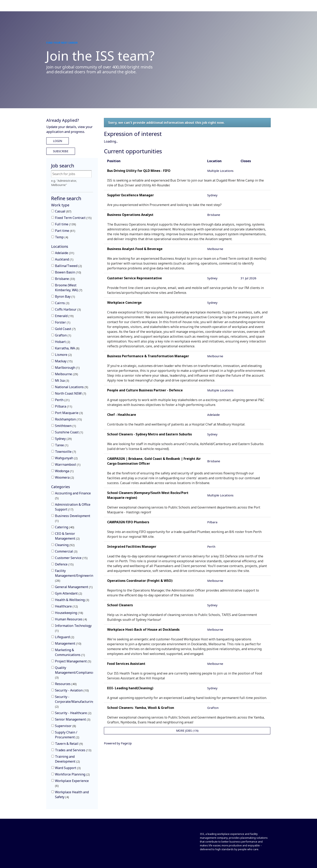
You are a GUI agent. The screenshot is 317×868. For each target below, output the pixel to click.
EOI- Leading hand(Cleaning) (130, 688)
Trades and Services (73, 750)
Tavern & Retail (69, 744)
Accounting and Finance (73, 495)
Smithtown (66, 426)
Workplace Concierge (124, 303)
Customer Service (71, 558)
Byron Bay (65, 296)
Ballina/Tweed (68, 266)
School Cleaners (120, 605)
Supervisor (66, 726)
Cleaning (65, 545)
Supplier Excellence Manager (130, 195)
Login (58, 141)
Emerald (64, 316)
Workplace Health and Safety (72, 794)
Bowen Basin (68, 272)
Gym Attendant (69, 593)
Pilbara (64, 406)
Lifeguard (65, 637)
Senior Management (73, 719)
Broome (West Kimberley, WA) (69, 288)
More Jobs (187, 731)
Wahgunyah (66, 458)
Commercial (66, 551)
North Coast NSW (71, 393)
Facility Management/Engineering (75, 575)
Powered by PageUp (118, 743)
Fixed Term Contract (73, 218)
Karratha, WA (67, 348)
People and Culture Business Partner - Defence (145, 390)
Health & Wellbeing (72, 600)
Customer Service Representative (135, 278)
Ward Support (68, 768)
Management (68, 643)
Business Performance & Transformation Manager (148, 356)
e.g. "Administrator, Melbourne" (64, 183)
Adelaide (65, 253)
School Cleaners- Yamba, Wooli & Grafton (141, 708)
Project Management (73, 661)
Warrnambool (68, 464)
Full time (66, 224)
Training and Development (67, 759)
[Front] (60, 834)
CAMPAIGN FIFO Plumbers (128, 522)
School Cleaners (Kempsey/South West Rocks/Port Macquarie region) (148, 495)
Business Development (73, 518)
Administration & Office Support (73, 507)
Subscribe (61, 151)
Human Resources (71, 619)
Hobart (63, 342)
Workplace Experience (72, 783)
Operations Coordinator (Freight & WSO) (140, 581)
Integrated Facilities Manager (132, 546)
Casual (63, 211)
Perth (62, 400)
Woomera (64, 477)
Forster (63, 322)
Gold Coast (65, 329)
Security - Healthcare (73, 713)
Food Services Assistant (126, 664)
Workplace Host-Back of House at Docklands (143, 629)
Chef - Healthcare (122, 415)
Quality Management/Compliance (75, 672)
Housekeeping (69, 613)
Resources (66, 684)
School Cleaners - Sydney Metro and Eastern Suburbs (150, 434)
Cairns (62, 303)
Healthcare (66, 606)
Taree (62, 445)
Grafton (63, 335)
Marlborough (67, 368)
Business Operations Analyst (130, 215)
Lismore (63, 355)
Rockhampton (68, 419)
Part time (65, 231)
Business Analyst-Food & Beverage (135, 249)
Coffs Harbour (68, 309)
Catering (65, 527)
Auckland (64, 259)
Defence (64, 564)
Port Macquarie (69, 413)
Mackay (64, 361)
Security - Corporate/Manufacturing (75, 701)
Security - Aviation (72, 690)
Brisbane (65, 279)
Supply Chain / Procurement (67, 735)
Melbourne (67, 374)
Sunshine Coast (69, 432)
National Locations (72, 387)
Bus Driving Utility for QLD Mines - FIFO (139, 171)
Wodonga (64, 471)
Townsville (66, 452)
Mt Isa (62, 380)
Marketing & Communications (70, 652)
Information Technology (73, 628)
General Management (74, 587)
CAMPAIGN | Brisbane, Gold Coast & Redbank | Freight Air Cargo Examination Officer (154, 461)
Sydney (63, 439)
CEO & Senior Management (67, 536)
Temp (62, 237)
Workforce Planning (72, 774)
